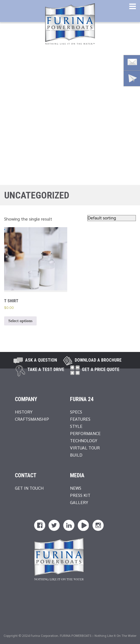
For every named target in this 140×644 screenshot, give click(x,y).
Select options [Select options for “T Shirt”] (20, 321)
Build (76, 455)
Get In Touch (29, 488)
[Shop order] (112, 218)
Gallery (79, 502)
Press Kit (80, 495)
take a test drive (46, 369)
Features (80, 419)
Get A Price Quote (101, 369)
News (76, 488)
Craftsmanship (32, 419)
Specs (76, 412)
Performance (85, 433)
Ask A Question (41, 360)
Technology (84, 440)
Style (76, 426)
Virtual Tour (85, 448)
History (24, 412)
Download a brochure (98, 360)
